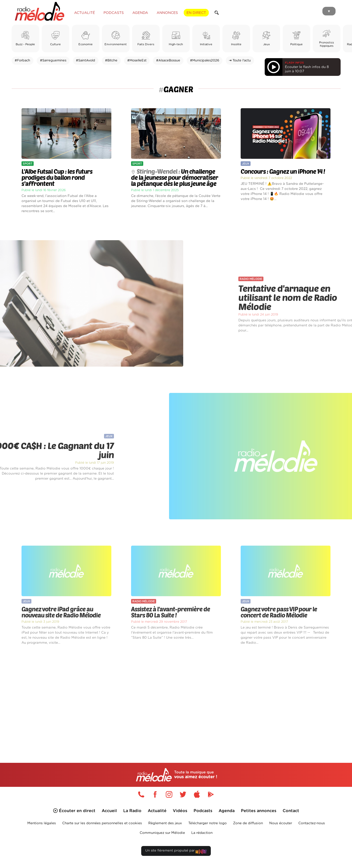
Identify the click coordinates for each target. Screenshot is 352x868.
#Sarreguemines (53, 61)
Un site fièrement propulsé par (176, 852)
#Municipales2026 (205, 61)
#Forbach (22, 61)
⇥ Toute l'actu (240, 61)
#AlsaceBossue (168, 61)
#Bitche (111, 61)
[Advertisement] (176, 698)
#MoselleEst (137, 61)
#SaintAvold (86, 61)
